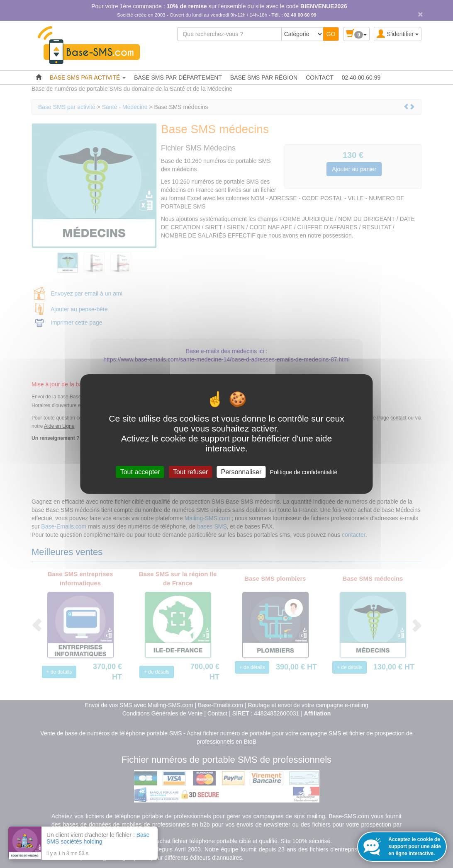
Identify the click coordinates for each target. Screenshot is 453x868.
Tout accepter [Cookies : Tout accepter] (140, 472)
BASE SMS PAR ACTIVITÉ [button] (88, 78)
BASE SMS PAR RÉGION (264, 78)
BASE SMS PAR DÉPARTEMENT (178, 78)
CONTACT (320, 78)
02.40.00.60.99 (361, 78)
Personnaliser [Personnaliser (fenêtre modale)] (241, 472)
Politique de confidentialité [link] (304, 472)
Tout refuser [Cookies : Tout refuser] (190, 472)
